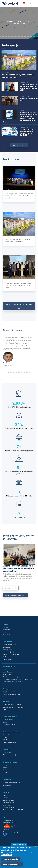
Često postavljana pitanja (11, 832)
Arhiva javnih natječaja (10, 755)
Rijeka (5, 765)
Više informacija (6, 855)
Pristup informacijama (10, 645)
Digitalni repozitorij (9, 807)
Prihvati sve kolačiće (12, 864)
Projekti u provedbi (9, 692)
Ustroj (5, 632)
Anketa (5, 709)
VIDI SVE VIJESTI (19, 145)
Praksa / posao (8, 674)
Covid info (6, 830)
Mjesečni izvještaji (8, 652)
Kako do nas (7, 630)
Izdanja (5, 722)
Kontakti (6, 627)
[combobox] (25, 3)
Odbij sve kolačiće (11, 859)
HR (25, 3)
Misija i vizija (7, 634)
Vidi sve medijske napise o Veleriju (19, 306)
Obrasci (5, 772)
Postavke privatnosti (19, 845)
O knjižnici (6, 795)
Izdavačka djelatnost (9, 725)
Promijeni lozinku (8, 820)
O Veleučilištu (7, 785)
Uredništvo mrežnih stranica (12, 783)
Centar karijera (7, 672)
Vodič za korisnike (9, 800)
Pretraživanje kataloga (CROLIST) (13, 810)
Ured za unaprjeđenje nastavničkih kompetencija (17, 679)
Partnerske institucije (9, 742)
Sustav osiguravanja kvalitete (12, 705)
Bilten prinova (7, 805)
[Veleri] (10, 6)
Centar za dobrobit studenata (12, 682)
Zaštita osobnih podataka (11, 654)
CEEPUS (6, 737)
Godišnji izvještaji (8, 649)
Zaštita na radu (8, 659)
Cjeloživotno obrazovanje (11, 677)
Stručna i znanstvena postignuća (13, 707)
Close (36, 846)
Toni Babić (7, 363)
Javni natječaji (7, 752)
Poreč (5, 768)
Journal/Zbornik (8, 720)
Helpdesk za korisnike (10, 823)
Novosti (5, 798)
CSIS (4, 670)
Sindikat (5, 657)
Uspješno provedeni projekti (12, 694)
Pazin (5, 770)
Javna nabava (7, 647)
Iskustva (6, 740)
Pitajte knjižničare (8, 803)
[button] (9, 372)
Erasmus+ (6, 735)
